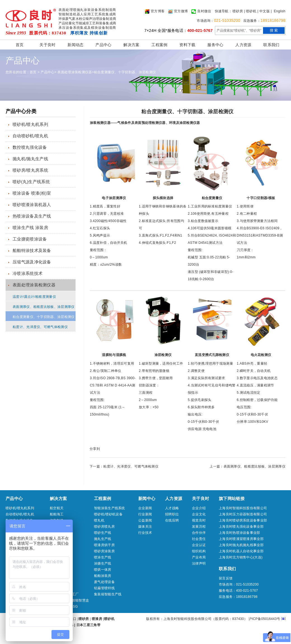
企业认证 (199, 545)
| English (278, 11)
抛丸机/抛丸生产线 (30, 159)
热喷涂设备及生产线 (32, 216)
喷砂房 (238, 11)
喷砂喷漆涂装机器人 (32, 205)
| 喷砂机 (250, 11)
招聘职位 (172, 514)
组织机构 (199, 551)
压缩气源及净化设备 (32, 262)
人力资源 (243, 45)
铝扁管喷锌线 (104, 588)
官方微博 (178, 11)
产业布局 (199, 557)
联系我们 (271, 45)
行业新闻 (145, 514)
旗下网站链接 (232, 498)
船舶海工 (57, 514)
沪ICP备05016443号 (264, 619)
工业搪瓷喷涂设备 (30, 239)
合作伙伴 (199, 533)
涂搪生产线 (103, 563)
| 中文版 (264, 11)
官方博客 (155, 11)
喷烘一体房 (103, 570)
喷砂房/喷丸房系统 (30, 170)
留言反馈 (226, 578)
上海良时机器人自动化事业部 (241, 551)
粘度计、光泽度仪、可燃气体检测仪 (40, 327)
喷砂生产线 (103, 533)
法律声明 (199, 563)
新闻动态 (75, 45)
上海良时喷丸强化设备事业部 (241, 527)
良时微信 (201, 11)
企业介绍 (199, 508)
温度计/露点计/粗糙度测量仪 (34, 297)
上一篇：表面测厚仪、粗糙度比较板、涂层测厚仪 (247, 466)
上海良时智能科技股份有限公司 (243, 508)
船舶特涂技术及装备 (32, 250)
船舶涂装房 (103, 576)
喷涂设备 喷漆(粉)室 (32, 193)
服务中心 (215, 45)
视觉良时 (199, 520)
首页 (20, 45)
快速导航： (224, 11)
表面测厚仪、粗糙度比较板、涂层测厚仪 (44, 307)
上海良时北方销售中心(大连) (241, 557)
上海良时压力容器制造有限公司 (243, 514)
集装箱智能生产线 (108, 594)
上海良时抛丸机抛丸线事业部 (241, 545)
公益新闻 (145, 520)
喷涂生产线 (103, 557)
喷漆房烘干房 (104, 545)
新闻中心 (147, 498)
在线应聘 (172, 520)
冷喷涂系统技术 (28, 273)
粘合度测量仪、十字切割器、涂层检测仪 (125, 72)
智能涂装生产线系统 (110, 508)
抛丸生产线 (103, 539)
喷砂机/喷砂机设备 (108, 514)
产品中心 (103, 45)
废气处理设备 (104, 582)
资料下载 (187, 45)
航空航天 (57, 508)
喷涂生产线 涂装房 (30, 227)
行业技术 (145, 533)
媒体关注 (145, 527)
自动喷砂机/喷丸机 (30, 136)
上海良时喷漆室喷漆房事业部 (241, 539)
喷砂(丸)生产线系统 (31, 182)
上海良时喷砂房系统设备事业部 (243, 520)
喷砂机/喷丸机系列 (30, 124)
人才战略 (172, 508)
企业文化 (199, 514)
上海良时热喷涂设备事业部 (240, 533)
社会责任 (199, 539)
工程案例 (159, 45)
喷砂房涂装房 (104, 551)
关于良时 (47, 45)
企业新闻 (145, 508)
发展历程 (199, 527)
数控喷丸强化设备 (30, 147)
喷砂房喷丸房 (104, 527)
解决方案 (131, 45)
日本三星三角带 (88, 625)
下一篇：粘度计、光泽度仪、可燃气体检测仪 (124, 466)
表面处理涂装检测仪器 (75, 72)
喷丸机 (99, 520)
